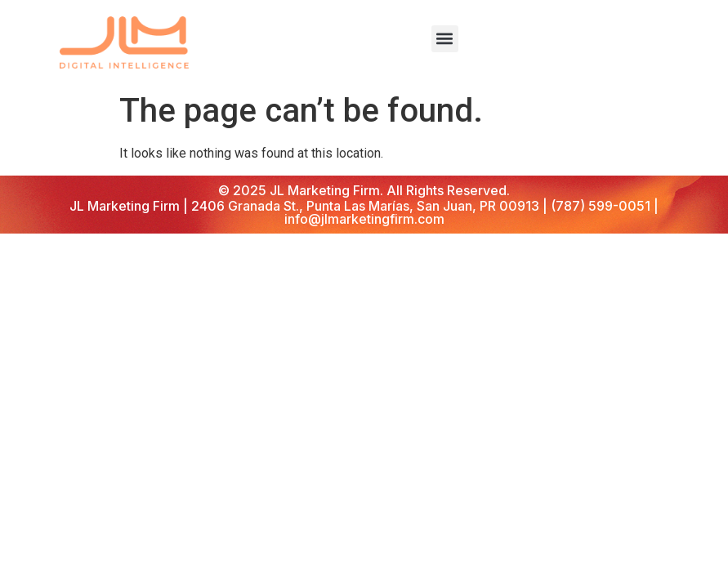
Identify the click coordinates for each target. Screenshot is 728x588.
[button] (445, 39)
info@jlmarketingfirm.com (364, 219)
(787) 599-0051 (601, 206)
